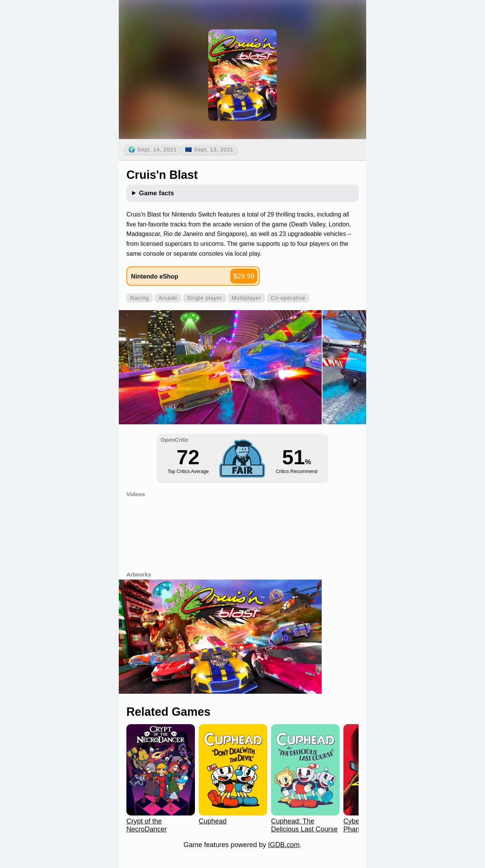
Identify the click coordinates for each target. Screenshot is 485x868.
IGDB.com (284, 845)
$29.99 (244, 276)
